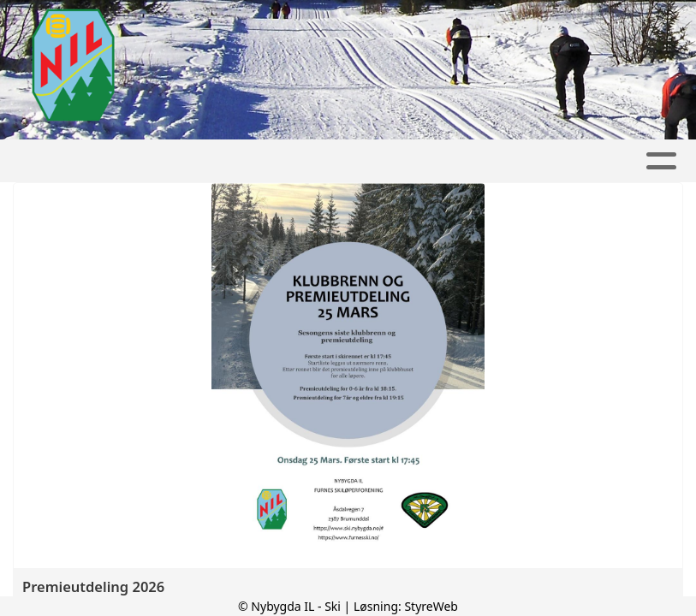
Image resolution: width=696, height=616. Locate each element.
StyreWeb (431, 606)
